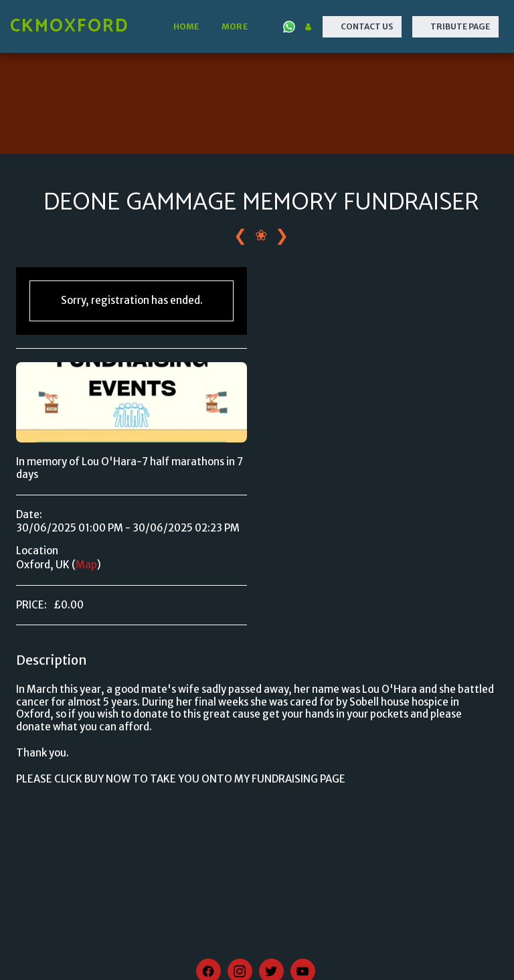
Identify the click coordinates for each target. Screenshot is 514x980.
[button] (289, 27)
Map (86, 565)
